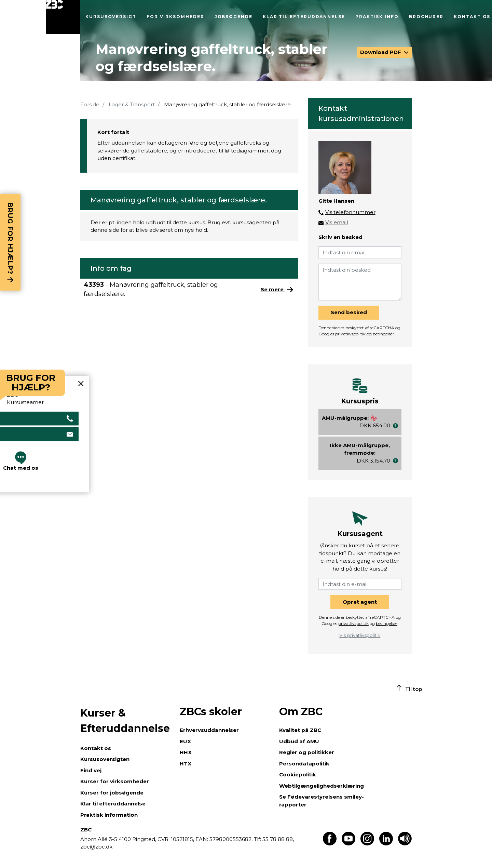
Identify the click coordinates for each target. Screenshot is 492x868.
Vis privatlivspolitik (360, 635)
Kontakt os (472, 17)
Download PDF (381, 52)
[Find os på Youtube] (348, 844)
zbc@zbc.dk (96, 847)
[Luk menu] (63, 17)
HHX (186, 752)
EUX (185, 741)
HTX (186, 764)
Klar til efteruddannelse (304, 17)
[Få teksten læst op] (405, 844)
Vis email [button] (337, 222)
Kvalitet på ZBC (300, 730)
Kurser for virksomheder (115, 781)
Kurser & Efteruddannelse (125, 721)
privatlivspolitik (350, 334)
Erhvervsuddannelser (209, 730)
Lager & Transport (132, 104)
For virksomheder (175, 17)
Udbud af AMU (299, 741)
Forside (90, 104)
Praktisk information (109, 815)
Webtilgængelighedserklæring (322, 786)
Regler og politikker (307, 752)
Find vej (91, 770)
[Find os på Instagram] (367, 844)
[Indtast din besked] (360, 282)
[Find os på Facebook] (330, 844)
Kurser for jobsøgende (112, 793)
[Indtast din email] (360, 252)
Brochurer (426, 17)
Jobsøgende (234, 17)
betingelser (384, 334)
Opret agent (360, 602)
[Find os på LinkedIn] (386, 844)
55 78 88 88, (277, 839)
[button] (395, 426)
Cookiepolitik (298, 774)
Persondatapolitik (304, 764)
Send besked (349, 312)
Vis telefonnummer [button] (350, 212)
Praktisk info (377, 17)
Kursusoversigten (105, 759)
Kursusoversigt (111, 17)
